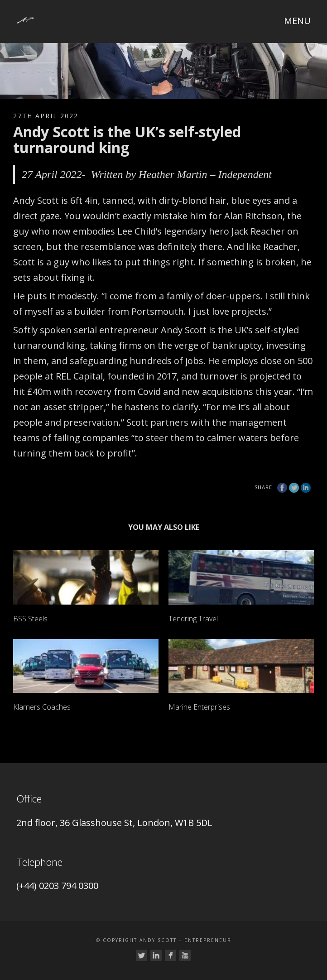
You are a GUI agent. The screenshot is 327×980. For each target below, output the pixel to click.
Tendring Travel (193, 619)
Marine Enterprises (199, 707)
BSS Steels (30, 619)
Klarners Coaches (42, 707)
